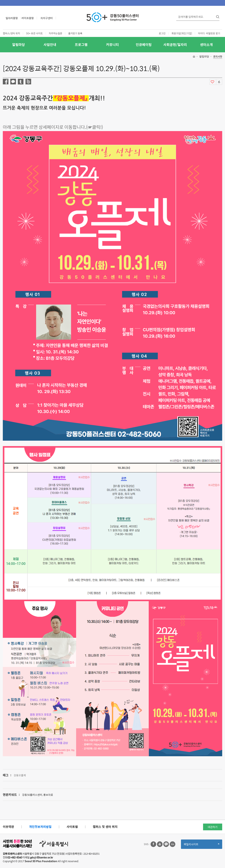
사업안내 (50, 45)
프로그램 (81, 45)
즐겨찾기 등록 (75, 33)
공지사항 (218, 57)
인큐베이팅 (144, 45)
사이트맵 (72, 827)
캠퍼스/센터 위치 (11, 33)
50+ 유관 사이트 (34, 33)
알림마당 (19, 45)
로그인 (162, 33)
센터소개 (206, 45)
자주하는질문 (55, 33)
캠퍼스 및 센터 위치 (105, 827)
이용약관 (8, 827)
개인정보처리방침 (40, 827)
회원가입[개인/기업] (182, 33)
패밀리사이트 (202, 845)
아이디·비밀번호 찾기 (209, 33)
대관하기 (213, 827)
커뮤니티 (112, 45)
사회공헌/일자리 (175, 45)
